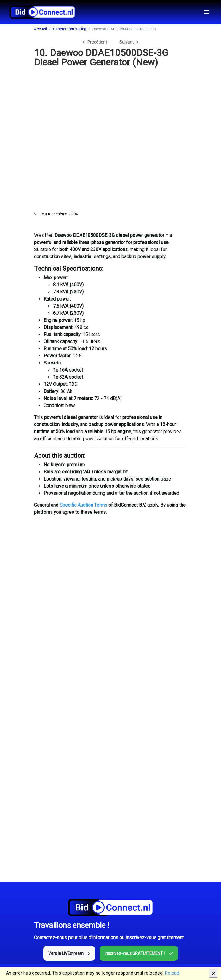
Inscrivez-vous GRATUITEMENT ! (139, 953)
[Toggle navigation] (206, 12)
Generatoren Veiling (70, 29)
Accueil (40, 29)
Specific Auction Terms (83, 505)
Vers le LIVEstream (69, 953)
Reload (172, 973)
